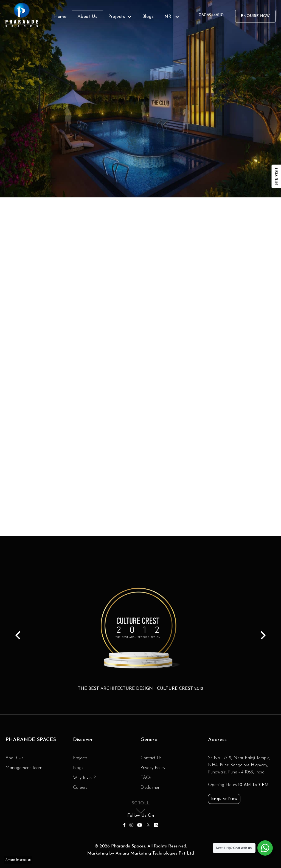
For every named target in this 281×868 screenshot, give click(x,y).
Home (60, 17)
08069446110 (211, 15)
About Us (87, 17)
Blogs (148, 17)
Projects (120, 17)
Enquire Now (255, 16)
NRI (172, 17)
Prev (18, 635)
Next (263, 635)
